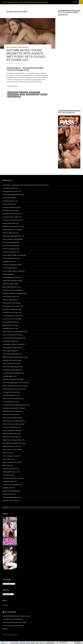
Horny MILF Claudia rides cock (11, 252)
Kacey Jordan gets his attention (12, 456)
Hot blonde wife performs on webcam (13, 478)
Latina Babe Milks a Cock (9, 376)
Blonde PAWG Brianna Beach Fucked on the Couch (17, 616)
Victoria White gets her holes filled (12, 230)
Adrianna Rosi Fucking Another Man (13, 281)
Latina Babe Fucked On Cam (10, 328)
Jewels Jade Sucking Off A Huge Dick (13, 335)
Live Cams (75, 2)
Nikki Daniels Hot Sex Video (10, 325)
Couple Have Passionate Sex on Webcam (14, 408)
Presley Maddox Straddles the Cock (13, 347)
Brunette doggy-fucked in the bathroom (14, 271)
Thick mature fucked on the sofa (12, 207)
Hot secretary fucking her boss (11, 246)
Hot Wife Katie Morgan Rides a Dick (13, 370)
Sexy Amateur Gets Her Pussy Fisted (13, 306)
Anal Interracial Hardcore (7, 635)
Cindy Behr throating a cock (10, 188)
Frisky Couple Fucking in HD (10, 351)
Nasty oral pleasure (8, 465)
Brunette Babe (17, 47)
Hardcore (25, 47)
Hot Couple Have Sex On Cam (11, 297)
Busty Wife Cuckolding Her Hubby (12, 309)
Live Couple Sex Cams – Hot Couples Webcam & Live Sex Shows (25, 2)
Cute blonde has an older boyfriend (12, 449)
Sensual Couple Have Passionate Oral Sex (14, 389)
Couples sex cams (15, 635)
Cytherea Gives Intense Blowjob (12, 303)
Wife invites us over (8, 453)
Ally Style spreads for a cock (10, 201)
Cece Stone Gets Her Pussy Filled (12, 319)
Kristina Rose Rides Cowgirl (10, 284)
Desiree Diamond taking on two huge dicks (14, 255)
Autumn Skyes (24, 92)
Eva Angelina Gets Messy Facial (11, 392)
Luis (20, 63)
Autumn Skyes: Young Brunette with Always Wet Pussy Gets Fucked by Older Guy (26, 55)
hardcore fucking (13, 94)
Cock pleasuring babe (9, 475)
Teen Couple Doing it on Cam (11, 402)
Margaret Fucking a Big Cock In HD (12, 462)
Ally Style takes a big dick (10, 198)
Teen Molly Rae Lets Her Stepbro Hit (13, 619)
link (81, 616)
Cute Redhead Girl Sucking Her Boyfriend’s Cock (16, 405)
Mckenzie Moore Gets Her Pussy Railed (14, 424)
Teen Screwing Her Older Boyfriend (13, 418)
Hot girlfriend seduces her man (11, 500)
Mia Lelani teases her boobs (10, 210)
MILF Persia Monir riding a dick (11, 242)
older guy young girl (33, 94)
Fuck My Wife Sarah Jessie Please (12, 277)
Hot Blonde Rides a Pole (9, 494)
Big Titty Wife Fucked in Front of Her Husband (15, 386)
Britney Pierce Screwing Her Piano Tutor (14, 440)
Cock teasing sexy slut (9, 459)
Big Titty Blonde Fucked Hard (11, 322)
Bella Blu (5, 629)
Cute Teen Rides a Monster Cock (12, 427)
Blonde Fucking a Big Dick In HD (11, 491)
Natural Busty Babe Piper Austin (12, 434)
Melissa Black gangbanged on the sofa (13, 236)
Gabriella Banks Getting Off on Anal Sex (14, 344)
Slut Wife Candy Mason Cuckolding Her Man (15, 293)
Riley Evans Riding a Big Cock (11, 300)
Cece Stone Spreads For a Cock (11, 395)
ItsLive (23, 94)
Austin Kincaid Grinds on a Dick (11, 363)
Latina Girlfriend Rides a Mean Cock (12, 354)
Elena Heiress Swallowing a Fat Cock (13, 367)
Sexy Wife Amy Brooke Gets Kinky (12, 360)
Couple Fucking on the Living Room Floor (14, 421)
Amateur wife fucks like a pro (11, 223)
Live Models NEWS (10, 612)
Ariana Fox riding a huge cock (11, 233)
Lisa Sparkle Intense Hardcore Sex (12, 312)
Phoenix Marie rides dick (9, 204)
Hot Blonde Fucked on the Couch (12, 446)
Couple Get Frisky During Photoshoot (13, 398)
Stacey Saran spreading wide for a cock (13, 195)
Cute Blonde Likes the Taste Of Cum (13, 316)
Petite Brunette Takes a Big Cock (12, 437)
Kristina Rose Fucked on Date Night (13, 290)
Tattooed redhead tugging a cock (12, 497)
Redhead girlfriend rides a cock (11, 472)
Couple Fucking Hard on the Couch (12, 430)
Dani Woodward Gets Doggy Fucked (13, 411)
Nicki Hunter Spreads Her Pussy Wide (13, 379)
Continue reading (13, 86)
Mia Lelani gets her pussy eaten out (12, 214)
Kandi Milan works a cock (10, 261)
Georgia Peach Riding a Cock (11, 341)
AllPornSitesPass (13, 92)
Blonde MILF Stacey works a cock (12, 191)
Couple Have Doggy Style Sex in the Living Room (16, 383)
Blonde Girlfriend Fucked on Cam (12, 287)
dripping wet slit (35, 92)
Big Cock (9, 47)
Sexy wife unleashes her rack (11, 469)
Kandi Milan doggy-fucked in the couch (13, 226)
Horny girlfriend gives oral (10, 481)
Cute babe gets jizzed (9, 488)
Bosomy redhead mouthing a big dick (13, 239)
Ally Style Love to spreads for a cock (13, 220)
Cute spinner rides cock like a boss (12, 217)
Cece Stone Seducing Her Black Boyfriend (14, 338)
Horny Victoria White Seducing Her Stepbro (15, 622)
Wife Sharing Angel (8, 274)
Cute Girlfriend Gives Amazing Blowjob (13, 373)
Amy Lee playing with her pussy (11, 258)
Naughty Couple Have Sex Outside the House (15, 357)
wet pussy (44, 94)
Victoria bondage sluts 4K (10, 268)
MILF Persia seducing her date (11, 249)
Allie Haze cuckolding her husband (12, 265)
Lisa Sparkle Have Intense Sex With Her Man (15, 332)
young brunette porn (14, 97)
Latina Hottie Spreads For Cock (11, 414)
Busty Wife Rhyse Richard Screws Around (14, 443)
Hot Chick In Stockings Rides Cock (12, 485)
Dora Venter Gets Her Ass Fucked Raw (13, 626)
